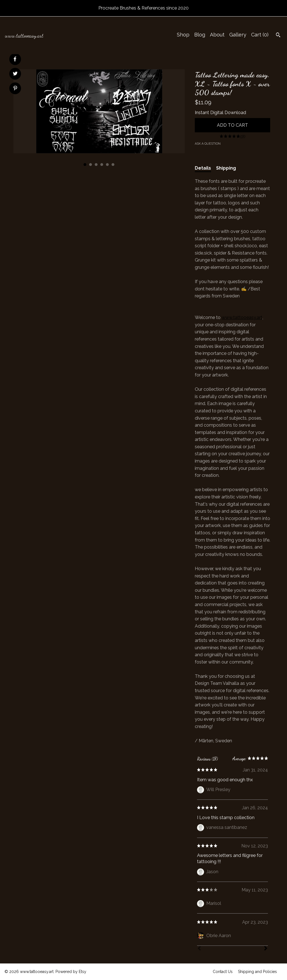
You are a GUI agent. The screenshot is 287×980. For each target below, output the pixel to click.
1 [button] (85, 165)
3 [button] (96, 165)
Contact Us (223, 972)
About (217, 35)
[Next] (266, 949)
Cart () (260, 35)
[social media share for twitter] (15, 74)
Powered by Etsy (71, 972)
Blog (200, 35)
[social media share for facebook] (15, 59)
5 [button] (107, 165)
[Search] (278, 36)
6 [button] (113, 165)
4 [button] (102, 165)
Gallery (238, 35)
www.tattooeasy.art (242, 317)
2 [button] (91, 165)
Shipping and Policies (257, 972)
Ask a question (208, 144)
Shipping (226, 168)
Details (203, 168)
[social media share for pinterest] (15, 89)
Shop (183, 35)
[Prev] (199, 949)
